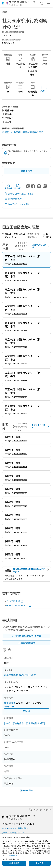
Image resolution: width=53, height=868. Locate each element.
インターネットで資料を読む (15, 828)
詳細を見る (13, 855)
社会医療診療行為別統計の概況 (20, 675)
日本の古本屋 (15, 601)
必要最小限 (14, 863)
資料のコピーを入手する (13, 833)
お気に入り (9, 186)
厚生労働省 (10, 703)
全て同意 (40, 863)
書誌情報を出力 (13, 199)
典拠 (27, 711)
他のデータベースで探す (17, 204)
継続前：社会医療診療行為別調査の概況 (23, 132)
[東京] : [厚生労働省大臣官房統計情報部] (24, 723)
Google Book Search (19, 605)
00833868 (9, 706)
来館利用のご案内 (41, 246)
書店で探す (27, 171)
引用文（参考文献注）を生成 (19, 194)
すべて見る (44, 89)
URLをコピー (18, 186)
